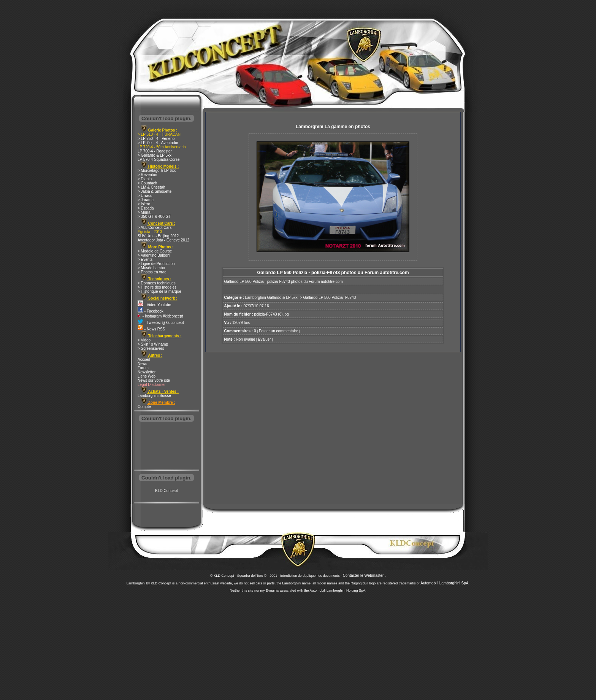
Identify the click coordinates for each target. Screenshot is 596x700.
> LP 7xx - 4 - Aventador (158, 143)
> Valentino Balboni (154, 255)
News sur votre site (154, 380)
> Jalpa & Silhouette (155, 191)
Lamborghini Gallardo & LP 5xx (271, 298)
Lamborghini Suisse (154, 396)
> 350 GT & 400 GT (154, 217)
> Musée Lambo (151, 268)
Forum (143, 368)
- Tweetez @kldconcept (161, 323)
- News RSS (151, 329)
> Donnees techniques (157, 283)
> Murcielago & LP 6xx (157, 171)
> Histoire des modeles (157, 287)
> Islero (144, 204)
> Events (145, 260)
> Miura (144, 212)
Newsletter (147, 372)
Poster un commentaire (278, 331)
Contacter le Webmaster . (364, 575)
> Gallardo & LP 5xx (155, 155)
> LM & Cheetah (151, 187)
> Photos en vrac (152, 272)
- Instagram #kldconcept (160, 316)
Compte (144, 407)
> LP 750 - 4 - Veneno (156, 139)
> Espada (146, 208)
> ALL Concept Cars (155, 228)
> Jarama (146, 200)
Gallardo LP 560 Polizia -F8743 (330, 298)
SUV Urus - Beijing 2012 (158, 236)
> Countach (147, 183)
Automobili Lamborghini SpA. (445, 583)
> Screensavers (151, 348)
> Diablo (145, 179)
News (142, 364)
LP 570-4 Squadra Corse (159, 160)
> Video (144, 340)
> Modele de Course (155, 251)
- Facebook (151, 311)
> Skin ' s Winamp (153, 344)
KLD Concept (166, 491)
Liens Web (147, 376)
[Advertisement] (166, 446)
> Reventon (147, 175)
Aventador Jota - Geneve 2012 (163, 240)
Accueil (144, 360)
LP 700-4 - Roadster (155, 151)
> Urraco (145, 196)
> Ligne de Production (156, 264)
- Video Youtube (154, 305)
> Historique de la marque (159, 291)
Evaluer (265, 339)
